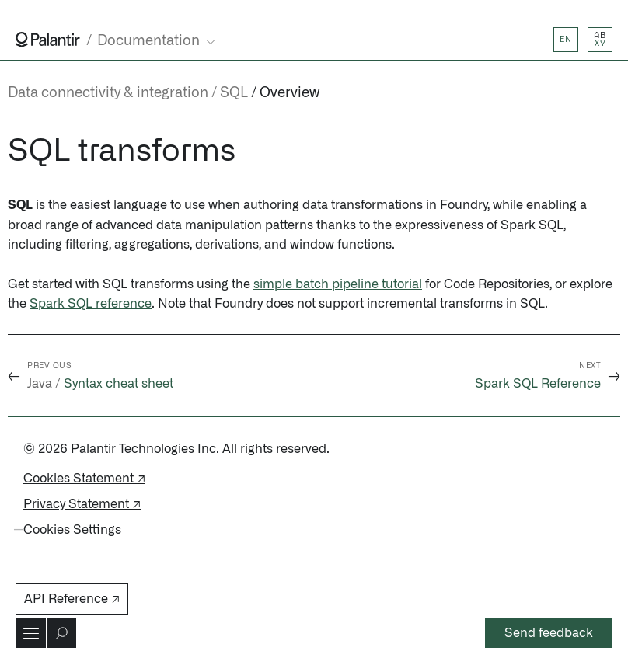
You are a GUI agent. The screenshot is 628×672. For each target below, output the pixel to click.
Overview (290, 93)
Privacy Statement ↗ (82, 504)
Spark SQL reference (91, 304)
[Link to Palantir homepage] (48, 40)
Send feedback (549, 633)
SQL (234, 93)
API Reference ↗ (72, 599)
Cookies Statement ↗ (84, 479)
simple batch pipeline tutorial (338, 284)
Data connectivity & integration (108, 93)
